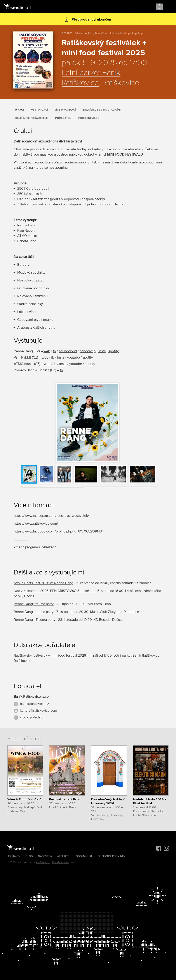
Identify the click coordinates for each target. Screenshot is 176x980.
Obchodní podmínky (112, 856)
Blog (29, 856)
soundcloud (68, 351)
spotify (114, 351)
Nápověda (45, 856)
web (47, 351)
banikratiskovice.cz (34, 704)
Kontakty (14, 856)
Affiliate (63, 856)
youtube (73, 357)
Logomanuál (84, 856)
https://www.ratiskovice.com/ (36, 524)
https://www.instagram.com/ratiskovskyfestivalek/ (51, 516)
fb (54, 351)
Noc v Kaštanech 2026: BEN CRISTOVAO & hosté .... (54, 591)
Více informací (65, 110)
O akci (19, 110)
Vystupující (39, 110)
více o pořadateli (33, 717)
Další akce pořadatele (31, 118)
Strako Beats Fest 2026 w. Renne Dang (44, 583)
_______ (21, 539)
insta (102, 351)
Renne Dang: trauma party (34, 604)
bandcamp (88, 351)
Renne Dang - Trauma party (35, 620)
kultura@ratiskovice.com (38, 711)
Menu (169, 7)
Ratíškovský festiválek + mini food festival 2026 (50, 656)
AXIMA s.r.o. (43, 862)
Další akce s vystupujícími (102, 110)
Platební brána (61, 862)
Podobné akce (89, 118)
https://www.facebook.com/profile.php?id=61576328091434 (59, 531)
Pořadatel (63, 118)
